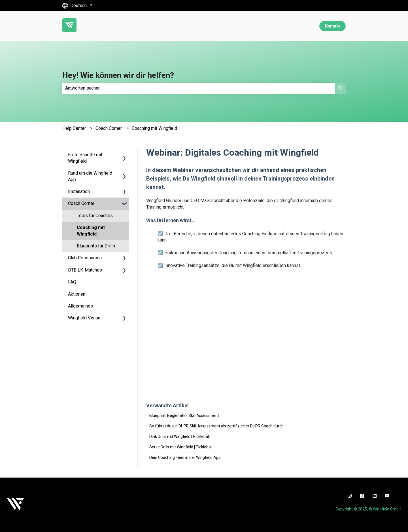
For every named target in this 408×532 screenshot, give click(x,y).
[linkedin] (375, 496)
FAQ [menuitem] (72, 282)
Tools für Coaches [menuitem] (95, 216)
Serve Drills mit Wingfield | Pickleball (181, 447)
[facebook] (362, 496)
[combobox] (199, 88)
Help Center (74, 128)
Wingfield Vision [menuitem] (84, 318)
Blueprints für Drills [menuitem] (96, 246)
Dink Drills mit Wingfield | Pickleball (179, 436)
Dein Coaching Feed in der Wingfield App (185, 457)
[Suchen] (340, 88)
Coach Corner (109, 128)
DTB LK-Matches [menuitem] (85, 270)
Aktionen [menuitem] (77, 294)
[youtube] (387, 496)
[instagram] (350, 496)
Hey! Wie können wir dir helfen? (118, 75)
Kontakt (332, 26)
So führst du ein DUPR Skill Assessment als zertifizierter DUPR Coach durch (216, 426)
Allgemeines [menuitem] (80, 306)
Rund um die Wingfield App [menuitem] (90, 176)
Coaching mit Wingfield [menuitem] (91, 231)
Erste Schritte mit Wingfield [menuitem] (85, 158)
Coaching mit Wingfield (154, 128)
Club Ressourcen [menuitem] (85, 258)
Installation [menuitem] (79, 191)
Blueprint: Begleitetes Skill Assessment (184, 416)
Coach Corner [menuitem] (81, 203)
